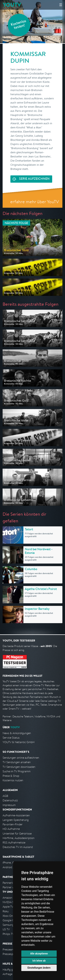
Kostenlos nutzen (13, 780)
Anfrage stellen (12, 974)
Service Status (11, 738)
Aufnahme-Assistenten (16, 815)
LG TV (6, 929)
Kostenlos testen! (19, 25)
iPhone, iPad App (13, 863)
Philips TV (8, 934)
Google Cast (10, 920)
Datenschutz (10, 800)
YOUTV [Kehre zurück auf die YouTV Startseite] (12, 5)
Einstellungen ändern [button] (39, 968)
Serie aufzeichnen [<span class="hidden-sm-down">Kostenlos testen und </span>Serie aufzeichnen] (34, 179)
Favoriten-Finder (13, 824)
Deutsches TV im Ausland (18, 847)
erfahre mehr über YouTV (35, 202)
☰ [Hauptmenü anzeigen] (61, 5)
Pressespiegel (11, 954)
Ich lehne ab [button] (39, 961)
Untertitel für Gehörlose (17, 834)
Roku (6, 911)
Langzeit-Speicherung (16, 820)
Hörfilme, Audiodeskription (19, 838)
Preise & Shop (11, 776)
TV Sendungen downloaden (19, 767)
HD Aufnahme (11, 829)
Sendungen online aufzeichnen (21, 758)
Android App (10, 867)
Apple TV (8, 907)
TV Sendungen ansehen (17, 762)
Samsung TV (10, 925)
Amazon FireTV (12, 898)
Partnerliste (10, 883)
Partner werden (12, 887)
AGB (5, 796)
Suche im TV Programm (17, 771)
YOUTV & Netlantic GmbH (19, 742)
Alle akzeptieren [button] (39, 954)
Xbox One (8, 916)
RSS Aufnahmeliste (14, 843)
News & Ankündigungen (17, 733)
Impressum (9, 805)
